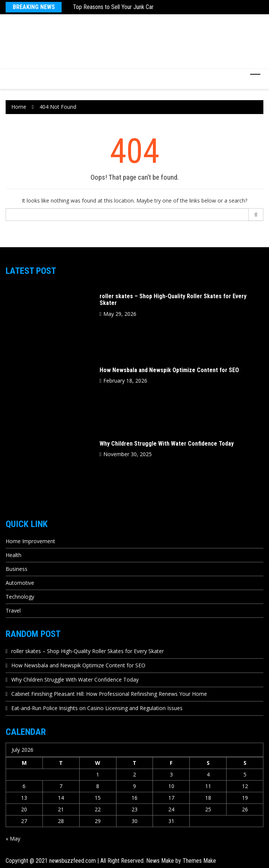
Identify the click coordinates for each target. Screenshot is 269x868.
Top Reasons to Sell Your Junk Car (113, 7)
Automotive (20, 583)
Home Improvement (30, 541)
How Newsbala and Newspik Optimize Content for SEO (169, 370)
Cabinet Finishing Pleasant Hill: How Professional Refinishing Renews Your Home (109, 694)
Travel (13, 610)
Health (14, 555)
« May (13, 839)
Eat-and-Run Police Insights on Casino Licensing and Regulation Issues (97, 708)
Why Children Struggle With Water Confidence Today (167, 444)
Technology (20, 597)
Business (17, 569)
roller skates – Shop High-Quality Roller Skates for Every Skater (173, 300)
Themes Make (199, 861)
